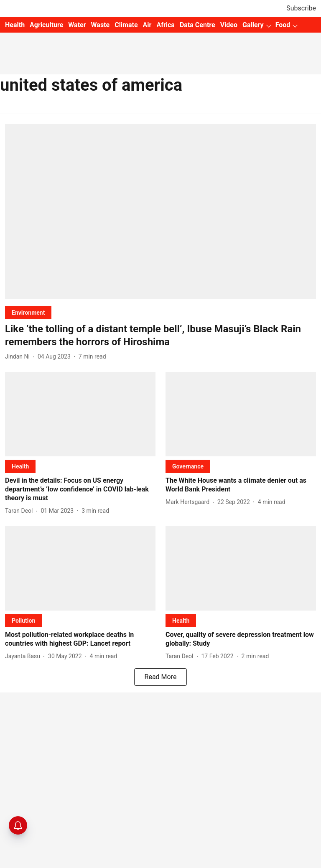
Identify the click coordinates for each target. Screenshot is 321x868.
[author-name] (19, 357)
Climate (126, 25)
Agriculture (46, 25)
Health (15, 25)
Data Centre (197, 25)
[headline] (160, 336)
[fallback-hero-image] (160, 212)
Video (229, 25)
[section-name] (28, 312)
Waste (101, 25)
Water (77, 25)
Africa (165, 25)
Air (147, 25)
